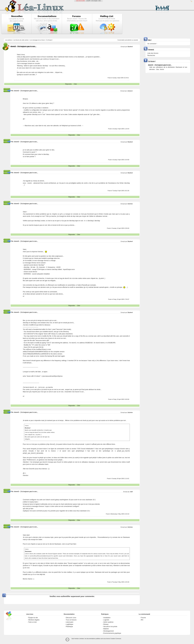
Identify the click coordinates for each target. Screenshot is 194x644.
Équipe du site (33, 618)
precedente (128, 40)
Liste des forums (153, 53)
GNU (100, 1)
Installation (107, 618)
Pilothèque (69, 627)
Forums (143, 618)
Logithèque (69, 624)
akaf (131, 492)
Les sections (9, 40)
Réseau (106, 624)
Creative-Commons (116, 639)
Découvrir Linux (71, 618)
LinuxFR (88, 1)
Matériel (106, 629)
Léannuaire (70, 622)
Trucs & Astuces (71, 620)
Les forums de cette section (21, 40)
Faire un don (32, 622)
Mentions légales (34, 620)
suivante (136, 40)
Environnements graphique (112, 633)
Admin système (108, 622)
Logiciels (106, 620)
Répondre (68, 84)
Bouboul (130, 241)
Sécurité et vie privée (110, 627)
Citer (75, 84)
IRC (142, 620)
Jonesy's (130, 91)
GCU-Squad (94, 1)
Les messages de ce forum (37, 40)
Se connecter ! (152, 44)
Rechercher (151, 55)
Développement (109, 631)
